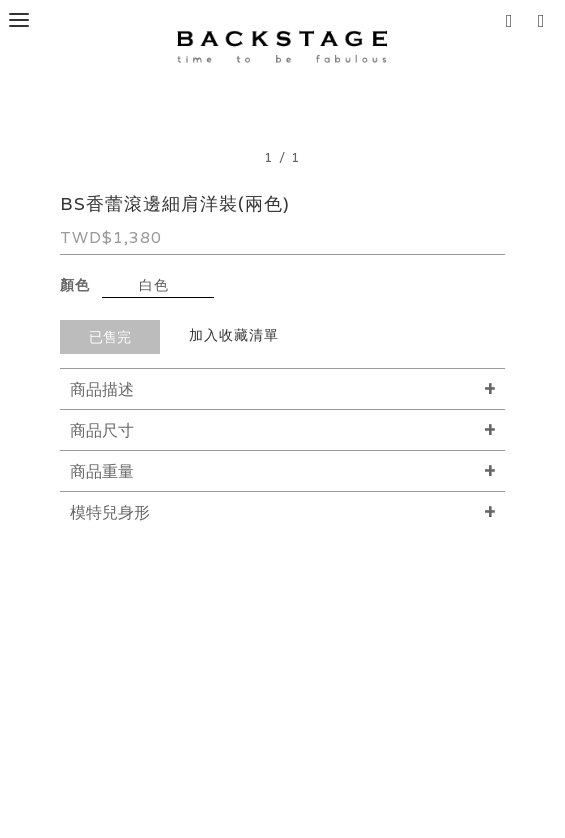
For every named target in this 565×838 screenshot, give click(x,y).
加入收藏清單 (234, 335)
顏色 (75, 285)
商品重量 (102, 471)
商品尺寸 (102, 430)
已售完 (110, 337)
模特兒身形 (110, 512)
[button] (546, 20)
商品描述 (102, 389)
